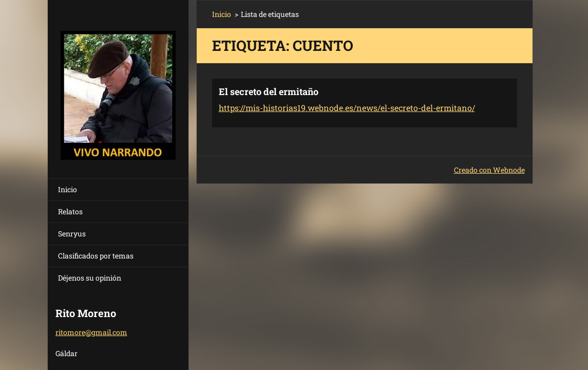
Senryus (72, 234)
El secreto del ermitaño (269, 91)
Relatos (70, 211)
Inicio (68, 189)
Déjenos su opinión (90, 278)
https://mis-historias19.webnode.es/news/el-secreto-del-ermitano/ (347, 108)
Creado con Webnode (489, 170)
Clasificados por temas (96, 256)
